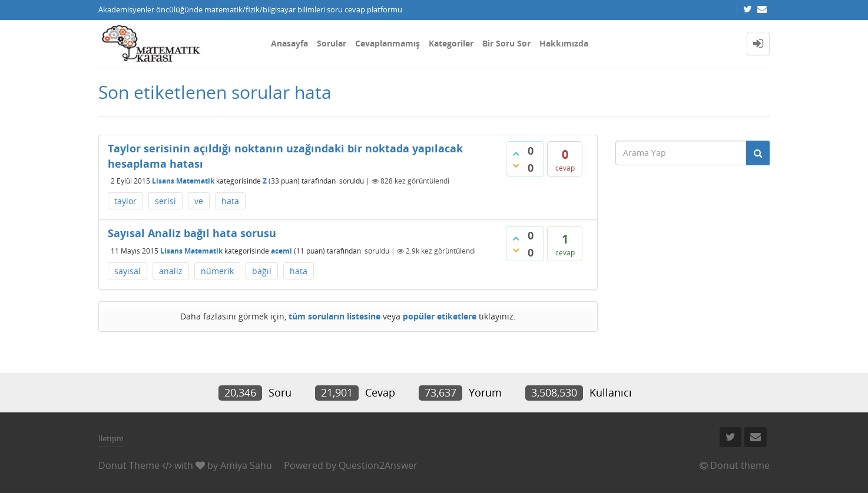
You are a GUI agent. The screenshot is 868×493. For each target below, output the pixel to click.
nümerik (217, 271)
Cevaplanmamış (387, 43)
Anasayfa (289, 43)
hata (230, 201)
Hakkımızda (564, 43)
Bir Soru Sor (506, 43)
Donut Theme (129, 465)
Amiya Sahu (246, 465)
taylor (125, 201)
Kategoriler (451, 43)
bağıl (262, 271)
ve (199, 201)
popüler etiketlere (440, 316)
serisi (165, 201)
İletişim (111, 438)
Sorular (332, 43)
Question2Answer (378, 465)
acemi (281, 251)
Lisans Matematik (183, 181)
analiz (171, 271)
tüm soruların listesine (334, 316)
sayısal (127, 271)
